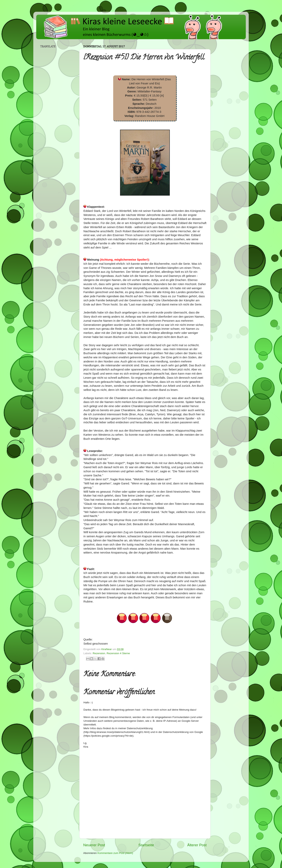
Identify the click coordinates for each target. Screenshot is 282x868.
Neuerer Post (94, 845)
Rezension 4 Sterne (118, 653)
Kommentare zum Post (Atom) (115, 853)
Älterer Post (197, 845)
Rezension (99, 653)
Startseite (146, 845)
